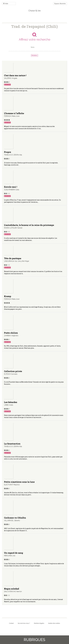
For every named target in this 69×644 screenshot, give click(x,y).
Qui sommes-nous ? (24, 623)
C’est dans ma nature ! (15, 75)
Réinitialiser (34, 55)
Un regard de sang (14, 553)
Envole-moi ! (11, 187)
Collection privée (13, 371)
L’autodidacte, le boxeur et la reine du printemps (29, 225)
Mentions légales (39, 623)
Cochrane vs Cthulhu (15, 518)
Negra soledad (12, 589)
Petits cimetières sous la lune (19, 482)
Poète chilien (11, 333)
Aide (6, 4)
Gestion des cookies (54, 623)
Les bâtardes (11, 402)
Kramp (8, 296)
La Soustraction (12, 444)
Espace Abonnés (60, 4)
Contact (11, 623)
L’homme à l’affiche (14, 113)
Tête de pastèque (13, 258)
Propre (8, 152)
